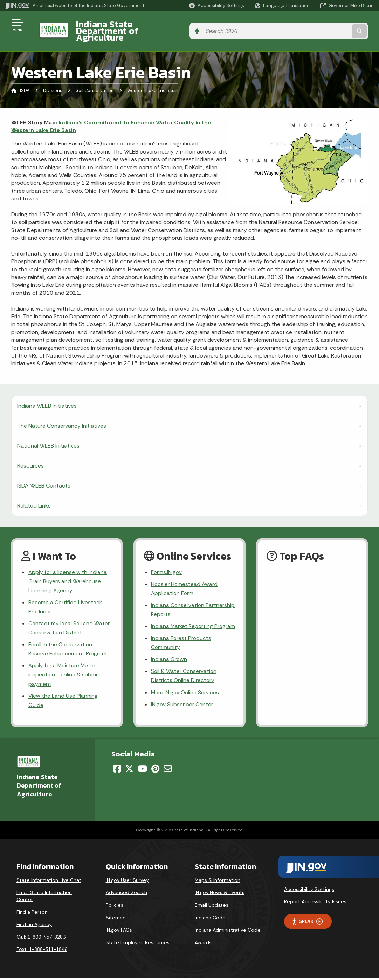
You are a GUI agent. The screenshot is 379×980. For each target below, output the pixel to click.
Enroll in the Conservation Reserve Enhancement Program (68, 640)
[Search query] (332, 25)
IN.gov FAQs (119, 932)
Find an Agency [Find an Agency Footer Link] (34, 926)
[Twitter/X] (129, 770)
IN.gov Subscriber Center (182, 707)
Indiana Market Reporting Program (183, 621)
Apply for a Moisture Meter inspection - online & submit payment (64, 667)
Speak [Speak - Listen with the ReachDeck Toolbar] (307, 923)
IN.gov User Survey (127, 882)
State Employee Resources (138, 944)
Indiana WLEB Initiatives (47, 393)
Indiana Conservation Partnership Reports (178, 599)
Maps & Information (218, 882)
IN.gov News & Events (220, 894)
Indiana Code (210, 919)
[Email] (168, 770)
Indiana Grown (169, 660)
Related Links (34, 493)
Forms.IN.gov (167, 560)
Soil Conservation (95, 79)
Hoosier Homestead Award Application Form (185, 577)
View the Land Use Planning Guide (63, 693)
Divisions (53, 79)
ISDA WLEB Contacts (44, 473)
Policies (115, 907)
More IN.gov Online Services (186, 694)
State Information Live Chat (49, 882)
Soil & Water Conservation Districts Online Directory (184, 677)
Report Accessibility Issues (315, 903)
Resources (30, 453)
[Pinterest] (155, 770)
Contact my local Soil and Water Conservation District (70, 618)
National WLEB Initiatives (48, 433)
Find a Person (32, 914)
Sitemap (116, 919)
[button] (217, 5)
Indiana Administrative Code (228, 932)
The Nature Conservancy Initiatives (62, 413)
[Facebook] (117, 770)
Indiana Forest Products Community (181, 643)
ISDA (25, 79)
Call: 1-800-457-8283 (41, 939)
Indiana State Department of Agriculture (154, 25)
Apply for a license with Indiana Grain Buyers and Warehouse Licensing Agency (68, 570)
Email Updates (212, 907)
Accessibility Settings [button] (309, 891)
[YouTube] (142, 770)
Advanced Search (126, 894)
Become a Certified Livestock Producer (66, 597)
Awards (203, 944)
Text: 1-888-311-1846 (42, 951)
